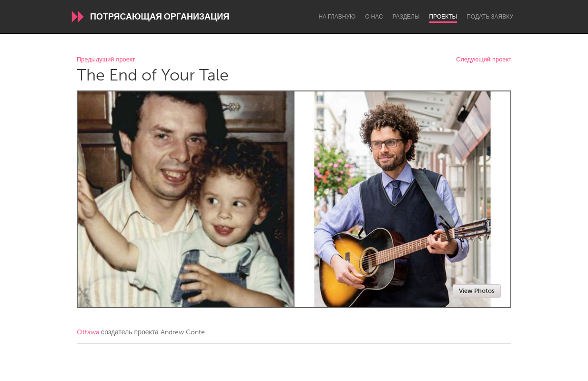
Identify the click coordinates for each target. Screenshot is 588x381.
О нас (374, 17)
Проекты (443, 17)
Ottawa (88, 332)
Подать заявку (490, 17)
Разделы (406, 17)
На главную (337, 17)
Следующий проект (484, 60)
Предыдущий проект (106, 60)
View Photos (477, 291)
